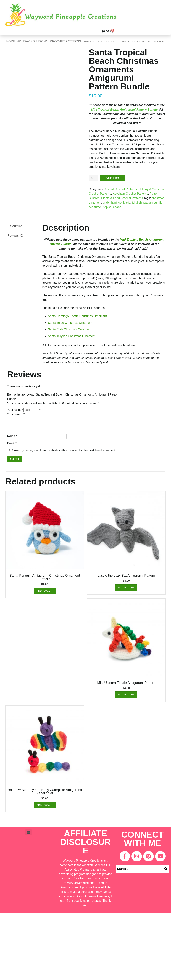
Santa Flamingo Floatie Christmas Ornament (77, 316)
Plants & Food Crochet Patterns (122, 198)
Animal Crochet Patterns (121, 189)
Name (12, 436)
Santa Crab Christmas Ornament (70, 329)
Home (11, 41)
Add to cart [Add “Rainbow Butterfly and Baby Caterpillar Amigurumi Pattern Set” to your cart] (45, 805)
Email (12, 443)
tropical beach (112, 207)
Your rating (15, 410)
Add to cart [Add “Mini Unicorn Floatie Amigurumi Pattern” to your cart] (126, 695)
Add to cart (113, 178)
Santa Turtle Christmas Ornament (70, 323)
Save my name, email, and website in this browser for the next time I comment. (64, 450)
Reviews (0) (15, 236)
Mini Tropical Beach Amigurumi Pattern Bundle (124, 110)
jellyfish (137, 203)
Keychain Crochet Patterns (130, 194)
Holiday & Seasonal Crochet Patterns (49, 41)
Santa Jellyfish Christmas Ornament (72, 336)
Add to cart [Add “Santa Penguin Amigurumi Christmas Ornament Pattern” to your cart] (45, 591)
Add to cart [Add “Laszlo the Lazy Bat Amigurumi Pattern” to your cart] (126, 587)
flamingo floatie (120, 203)
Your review (16, 414)
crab (106, 203)
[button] (50, 31)
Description (15, 226)
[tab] (22, 226)
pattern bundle (153, 203)
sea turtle (95, 207)
